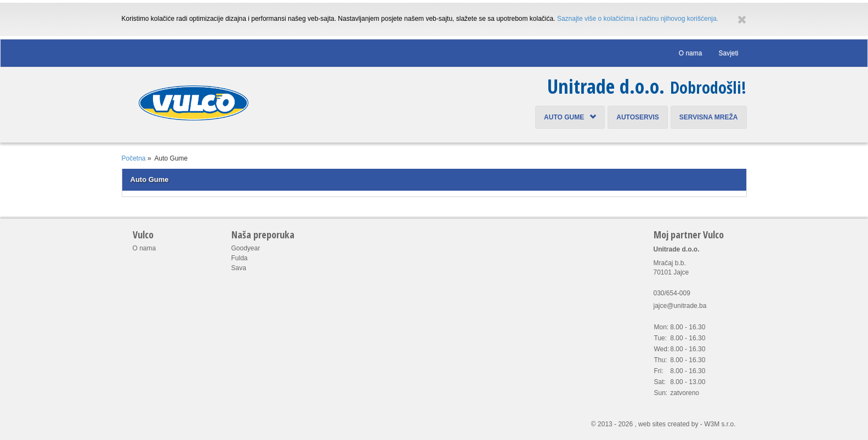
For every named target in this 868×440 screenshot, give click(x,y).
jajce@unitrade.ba (680, 306)
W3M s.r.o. (720, 424)
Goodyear (246, 248)
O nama (691, 53)
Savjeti (728, 53)
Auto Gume (570, 117)
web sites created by (668, 424)
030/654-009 (672, 293)
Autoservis (638, 117)
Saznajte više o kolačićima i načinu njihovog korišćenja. (638, 19)
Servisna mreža (709, 117)
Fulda (240, 258)
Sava (239, 268)
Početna (134, 158)
